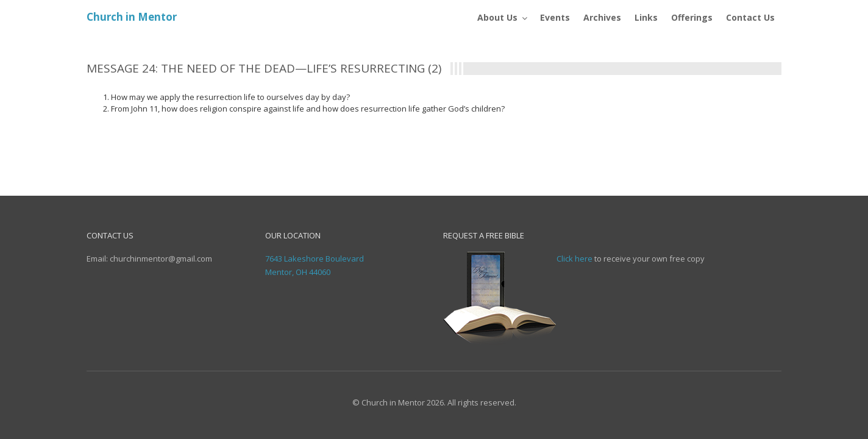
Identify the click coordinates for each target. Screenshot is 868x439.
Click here (575, 259)
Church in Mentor (132, 17)
